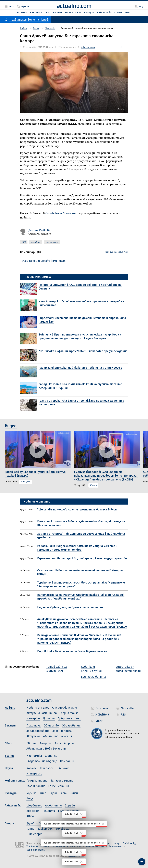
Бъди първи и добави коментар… (44, 261)
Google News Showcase (60, 214)
